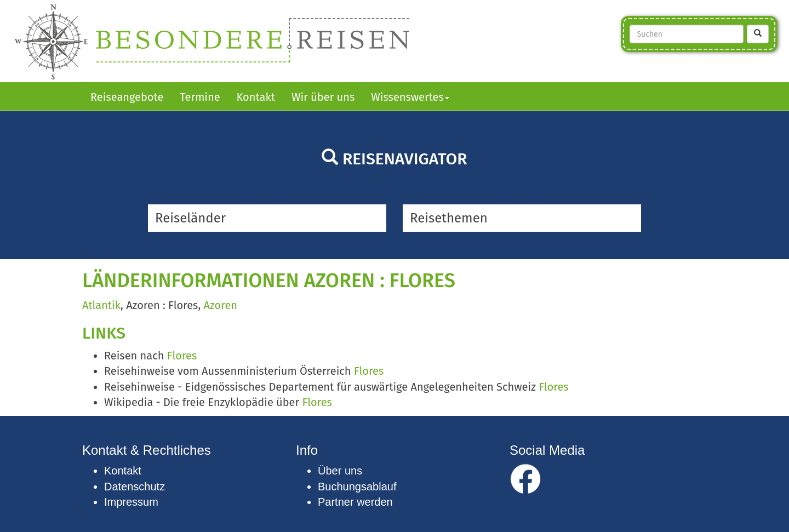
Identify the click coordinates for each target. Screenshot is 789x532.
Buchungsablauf (357, 487)
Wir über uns (323, 97)
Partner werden (355, 502)
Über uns (340, 471)
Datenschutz (135, 487)
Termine (200, 97)
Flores (182, 356)
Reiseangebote (127, 97)
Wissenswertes (410, 97)
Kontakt (256, 97)
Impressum (131, 502)
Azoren (221, 305)
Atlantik (101, 305)
